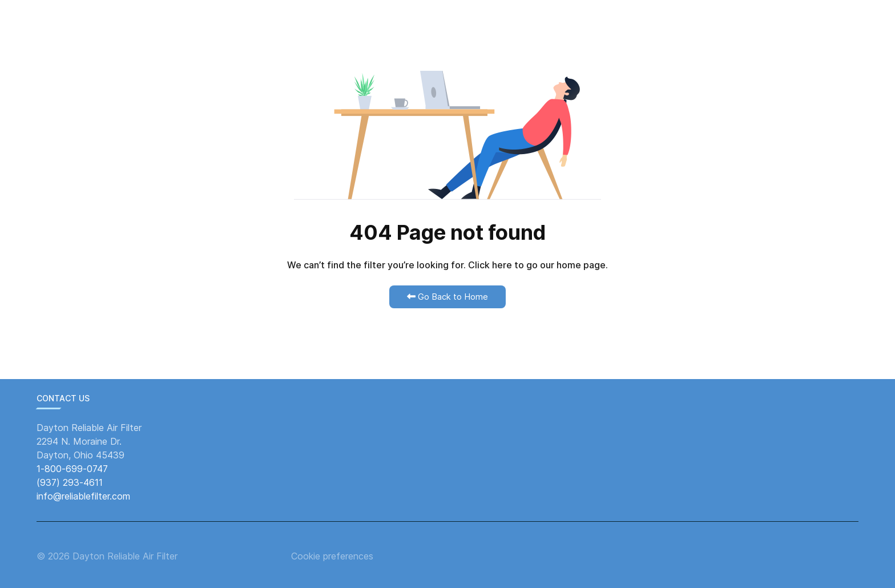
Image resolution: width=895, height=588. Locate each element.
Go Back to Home (447, 297)
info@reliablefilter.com (83, 496)
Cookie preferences (332, 556)
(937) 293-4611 (70, 482)
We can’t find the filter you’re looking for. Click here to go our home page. (447, 265)
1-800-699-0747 (72, 469)
